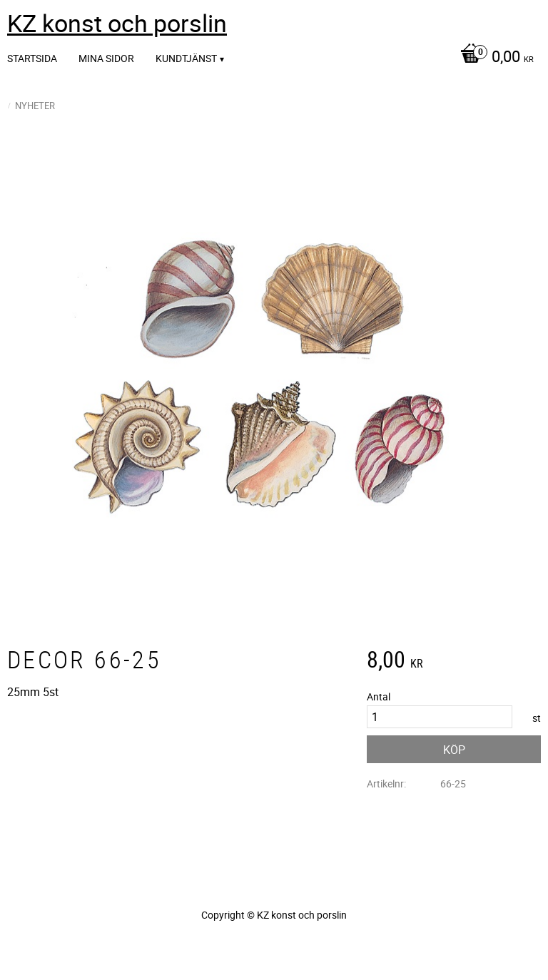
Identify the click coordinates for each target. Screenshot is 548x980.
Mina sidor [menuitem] (106, 58)
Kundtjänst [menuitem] (186, 58)
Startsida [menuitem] (32, 58)
